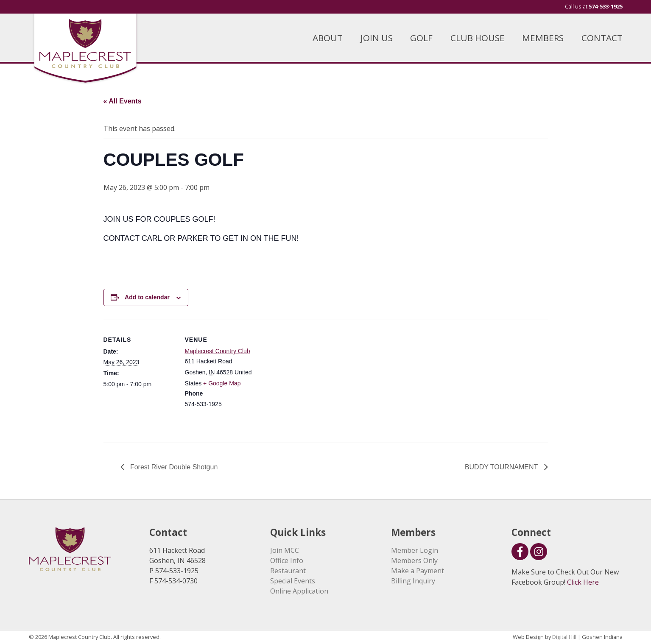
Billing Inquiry (413, 581)
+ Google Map (222, 383)
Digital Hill (564, 637)
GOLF (421, 38)
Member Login (415, 550)
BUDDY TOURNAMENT (502, 467)
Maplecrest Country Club (218, 351)
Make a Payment (418, 571)
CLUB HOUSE (478, 38)
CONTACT (602, 38)
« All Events (123, 101)
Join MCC (285, 550)
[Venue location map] (311, 378)
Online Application (299, 591)
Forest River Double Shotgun (173, 467)
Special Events (293, 581)
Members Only (414, 560)
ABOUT (328, 38)
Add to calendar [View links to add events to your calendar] (147, 297)
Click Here (583, 582)
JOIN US (377, 38)
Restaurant (288, 571)
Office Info (287, 560)
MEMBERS (543, 38)
